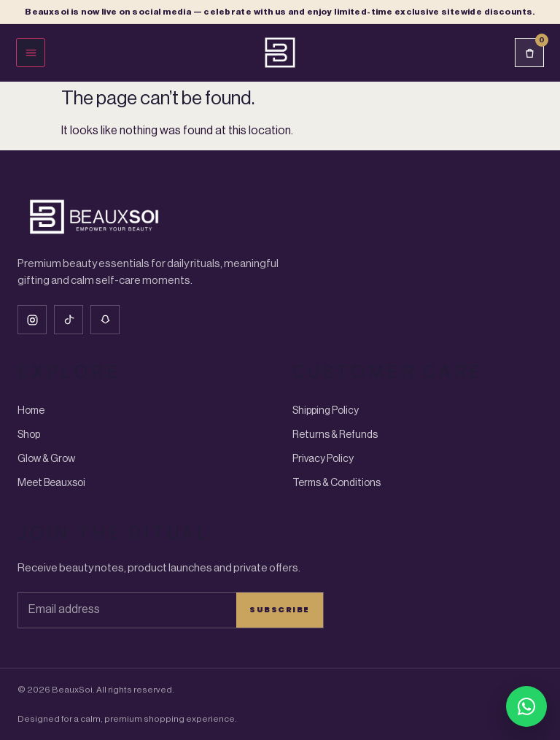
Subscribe (280, 609)
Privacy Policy (323, 459)
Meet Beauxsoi (51, 483)
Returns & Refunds (335, 435)
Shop (29, 435)
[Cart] (529, 53)
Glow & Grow (46, 459)
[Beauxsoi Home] (280, 53)
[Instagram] (32, 320)
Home (31, 411)
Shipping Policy (326, 411)
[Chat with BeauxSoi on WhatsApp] (526, 706)
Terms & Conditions (337, 483)
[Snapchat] (105, 320)
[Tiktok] (69, 320)
